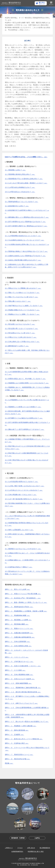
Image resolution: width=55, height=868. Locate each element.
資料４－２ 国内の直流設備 (17, 730)
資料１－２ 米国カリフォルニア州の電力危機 (23, 594)
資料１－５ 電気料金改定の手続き (19, 607)
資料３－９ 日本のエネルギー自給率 (20, 679)
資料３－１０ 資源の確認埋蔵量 (18, 683)
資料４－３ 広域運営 (14, 735)
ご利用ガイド (9, 848)
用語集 (9, 763)
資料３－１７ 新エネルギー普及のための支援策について (27, 722)
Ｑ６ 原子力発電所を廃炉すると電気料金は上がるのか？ (26, 226)
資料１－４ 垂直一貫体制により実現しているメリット (26, 602)
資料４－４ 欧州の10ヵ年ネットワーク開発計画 (24, 739)
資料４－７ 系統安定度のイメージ (19, 755)
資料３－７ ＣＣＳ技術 (15, 670)
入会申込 (37, 838)
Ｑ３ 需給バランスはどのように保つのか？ (22, 297)
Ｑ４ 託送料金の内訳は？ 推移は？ (19, 567)
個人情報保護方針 (45, 848)
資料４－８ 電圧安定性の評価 (18, 759)
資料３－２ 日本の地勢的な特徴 (18, 646)
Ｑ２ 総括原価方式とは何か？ (17, 206)
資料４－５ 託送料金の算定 (17, 743)
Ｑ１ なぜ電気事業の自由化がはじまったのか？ (23, 236)
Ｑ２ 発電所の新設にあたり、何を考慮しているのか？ (25, 379)
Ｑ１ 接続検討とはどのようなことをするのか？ (23, 549)
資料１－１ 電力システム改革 (18, 589)
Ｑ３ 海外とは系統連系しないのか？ (19, 530)
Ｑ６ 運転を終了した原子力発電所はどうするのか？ (25, 429)
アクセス (20, 848)
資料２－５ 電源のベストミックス (19, 628)
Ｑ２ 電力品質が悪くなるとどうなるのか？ (22, 329)
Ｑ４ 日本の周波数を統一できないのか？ (21, 495)
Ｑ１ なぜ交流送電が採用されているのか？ (22, 482)
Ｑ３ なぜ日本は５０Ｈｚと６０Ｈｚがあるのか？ (24, 490)
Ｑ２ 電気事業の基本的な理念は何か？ (20, 174)
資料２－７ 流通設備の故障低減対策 (20, 637)
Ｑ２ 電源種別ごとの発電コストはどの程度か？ (23, 407)
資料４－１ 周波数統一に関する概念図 (21, 726)
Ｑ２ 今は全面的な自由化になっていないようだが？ (25, 240)
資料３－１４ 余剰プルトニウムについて (21, 703)
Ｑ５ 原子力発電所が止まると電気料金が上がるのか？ (25, 222)
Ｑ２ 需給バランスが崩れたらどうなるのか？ (22, 293)
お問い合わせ (31, 848)
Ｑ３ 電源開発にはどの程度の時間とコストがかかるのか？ (27, 383)
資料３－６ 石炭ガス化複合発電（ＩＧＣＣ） (23, 666)
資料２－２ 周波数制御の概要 (18, 615)
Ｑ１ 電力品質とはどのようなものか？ (20, 324)
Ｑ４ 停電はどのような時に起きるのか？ (21, 337)
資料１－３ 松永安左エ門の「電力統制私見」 (23, 598)
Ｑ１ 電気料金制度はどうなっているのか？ (22, 202)
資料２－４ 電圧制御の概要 (17, 624)
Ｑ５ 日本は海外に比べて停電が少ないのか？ (22, 342)
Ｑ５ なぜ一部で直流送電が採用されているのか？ (24, 499)
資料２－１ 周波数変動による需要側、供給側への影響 (26, 611)
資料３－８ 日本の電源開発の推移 (19, 675)
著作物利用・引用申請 (18, 838)
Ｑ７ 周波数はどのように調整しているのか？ (22, 314)
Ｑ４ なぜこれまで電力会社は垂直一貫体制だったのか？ (26, 183)
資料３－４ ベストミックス (17, 657)
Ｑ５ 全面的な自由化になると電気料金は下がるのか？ (25, 256)
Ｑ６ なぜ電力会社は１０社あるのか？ (20, 192)
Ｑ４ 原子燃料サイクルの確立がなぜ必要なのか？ (24, 418)
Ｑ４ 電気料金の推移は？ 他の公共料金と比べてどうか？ (26, 251)
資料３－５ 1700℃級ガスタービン (19, 662)
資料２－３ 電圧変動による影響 (18, 620)
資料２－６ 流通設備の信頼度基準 (19, 633)
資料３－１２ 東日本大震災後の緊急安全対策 (23, 692)
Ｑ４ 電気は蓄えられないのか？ (18, 301)
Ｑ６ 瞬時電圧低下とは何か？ (17, 346)
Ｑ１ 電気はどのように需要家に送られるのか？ (23, 288)
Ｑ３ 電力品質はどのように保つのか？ (20, 333)
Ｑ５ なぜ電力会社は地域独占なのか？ (20, 187)
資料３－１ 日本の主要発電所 (18, 642)
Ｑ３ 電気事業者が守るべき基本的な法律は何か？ (24, 179)
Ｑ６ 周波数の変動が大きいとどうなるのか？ (22, 310)
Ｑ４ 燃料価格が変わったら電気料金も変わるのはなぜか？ (27, 217)
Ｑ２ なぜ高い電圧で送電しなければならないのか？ (25, 486)
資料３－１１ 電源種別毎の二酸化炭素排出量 (23, 688)
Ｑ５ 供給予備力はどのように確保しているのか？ (24, 306)
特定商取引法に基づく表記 (36, 851)
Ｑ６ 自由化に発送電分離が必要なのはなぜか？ (23, 260)
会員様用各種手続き (17, 851)
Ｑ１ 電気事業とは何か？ (15, 170)
